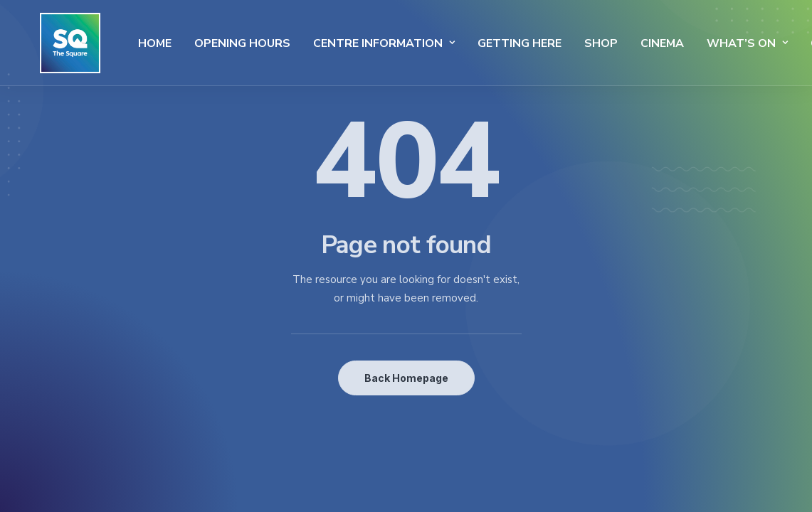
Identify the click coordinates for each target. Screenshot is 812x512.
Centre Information (348, 43)
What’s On (711, 43)
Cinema (626, 43)
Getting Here (483, 43)
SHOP (565, 43)
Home (118, 43)
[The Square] (52, 43)
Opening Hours (206, 43)
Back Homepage (406, 378)
